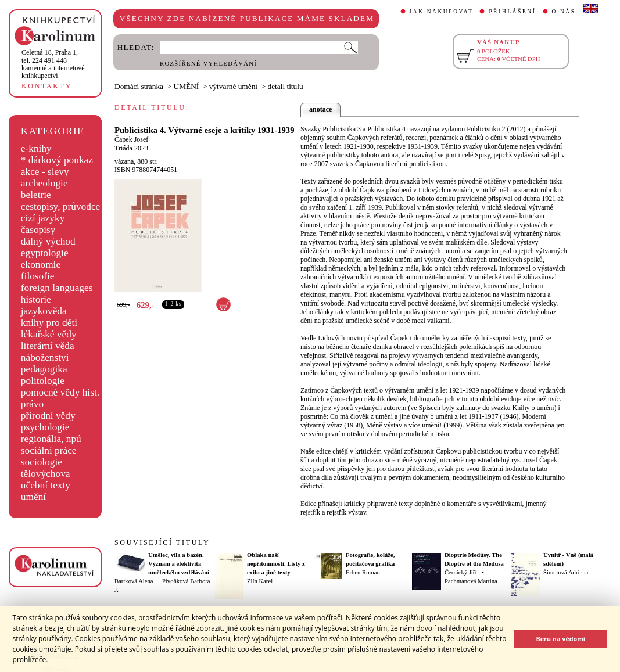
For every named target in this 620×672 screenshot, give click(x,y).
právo (32, 404)
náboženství (45, 357)
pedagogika (44, 369)
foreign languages (57, 288)
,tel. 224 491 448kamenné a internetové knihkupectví (53, 64)
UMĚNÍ (187, 86)
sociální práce (49, 450)
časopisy (38, 230)
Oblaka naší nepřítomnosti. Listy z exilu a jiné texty (276, 564)
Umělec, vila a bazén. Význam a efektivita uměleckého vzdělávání (179, 564)
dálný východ (48, 241)
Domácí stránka (139, 86)
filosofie (38, 276)
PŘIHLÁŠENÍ (512, 12)
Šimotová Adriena (566, 572)
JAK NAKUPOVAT (442, 12)
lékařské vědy (49, 334)
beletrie (36, 195)
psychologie (45, 427)
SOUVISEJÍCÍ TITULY (162, 542)
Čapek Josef (131, 139)
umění (33, 497)
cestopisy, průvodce (61, 206)
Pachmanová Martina (471, 581)
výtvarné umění (233, 86)
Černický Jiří (460, 572)
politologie (43, 381)
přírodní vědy (48, 416)
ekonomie (41, 265)
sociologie (42, 462)
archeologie (44, 183)
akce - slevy (45, 172)
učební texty (46, 485)
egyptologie (45, 253)
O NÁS (564, 12)
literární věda (48, 346)
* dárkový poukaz (57, 160)
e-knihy (36, 148)
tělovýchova (46, 474)
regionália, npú (51, 439)
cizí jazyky (43, 218)
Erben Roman (363, 572)
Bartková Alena (134, 581)
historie (36, 299)
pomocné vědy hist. (60, 392)
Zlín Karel (260, 581)
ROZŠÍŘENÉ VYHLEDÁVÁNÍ (208, 64)
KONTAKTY (47, 86)
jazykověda (44, 311)
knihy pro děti (49, 323)
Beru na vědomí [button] (560, 639)
